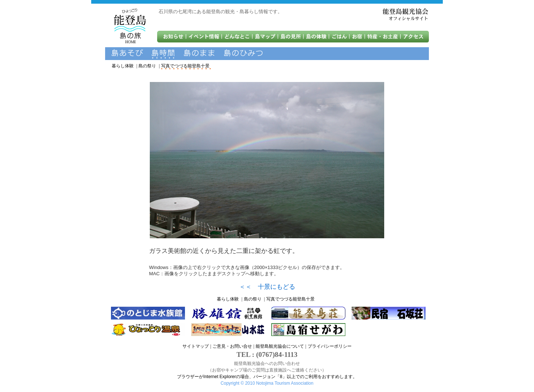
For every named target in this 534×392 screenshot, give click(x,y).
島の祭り (147, 66)
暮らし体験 (123, 66)
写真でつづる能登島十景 (185, 66)
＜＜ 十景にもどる (267, 287)
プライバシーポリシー (330, 346)
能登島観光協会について (280, 346)
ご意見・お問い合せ (232, 346)
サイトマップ (196, 346)
